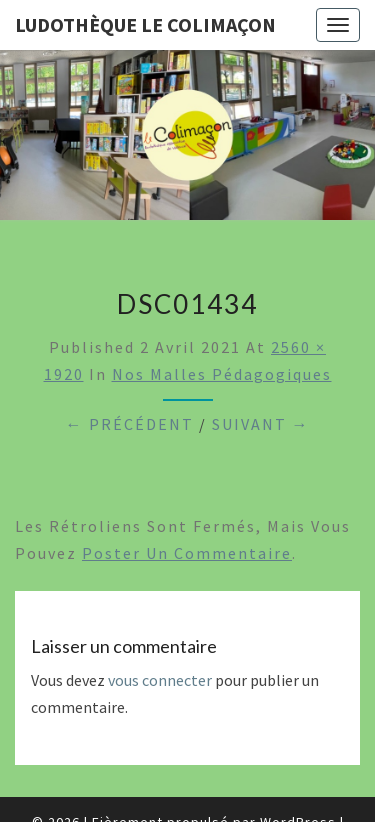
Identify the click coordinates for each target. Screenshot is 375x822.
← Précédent (130, 424)
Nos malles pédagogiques (222, 374)
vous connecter (160, 680)
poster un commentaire (187, 553)
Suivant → (261, 424)
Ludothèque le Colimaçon (145, 24)
